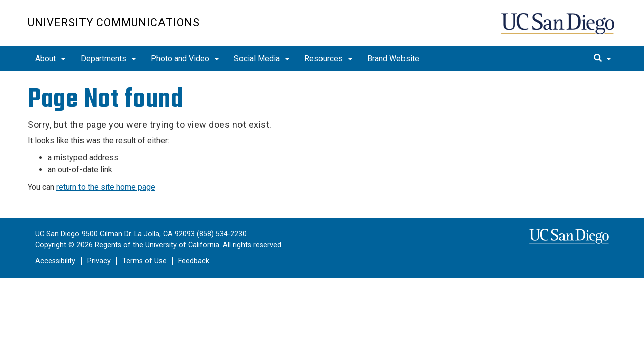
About (50, 59)
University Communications (114, 22)
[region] (322, 72)
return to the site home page (106, 187)
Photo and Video (185, 59)
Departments (108, 59)
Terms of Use (144, 261)
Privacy (99, 261)
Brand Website (393, 59)
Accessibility (55, 261)
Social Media (262, 59)
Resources (328, 59)
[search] (602, 59)
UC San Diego (559, 28)
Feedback (194, 261)
